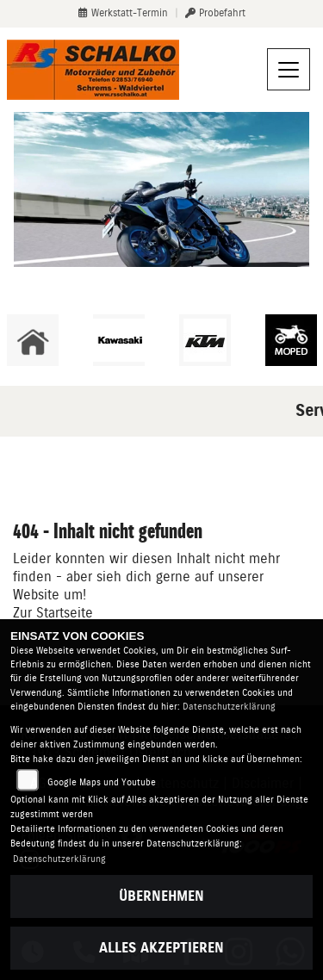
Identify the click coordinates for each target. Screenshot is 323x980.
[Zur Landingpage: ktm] (205, 340)
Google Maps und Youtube (102, 782)
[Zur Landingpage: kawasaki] (119, 340)
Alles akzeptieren (161, 948)
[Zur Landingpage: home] (33, 340)
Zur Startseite (53, 613)
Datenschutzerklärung (229, 707)
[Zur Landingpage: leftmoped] (291, 340)
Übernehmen (161, 896)
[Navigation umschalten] (289, 70)
